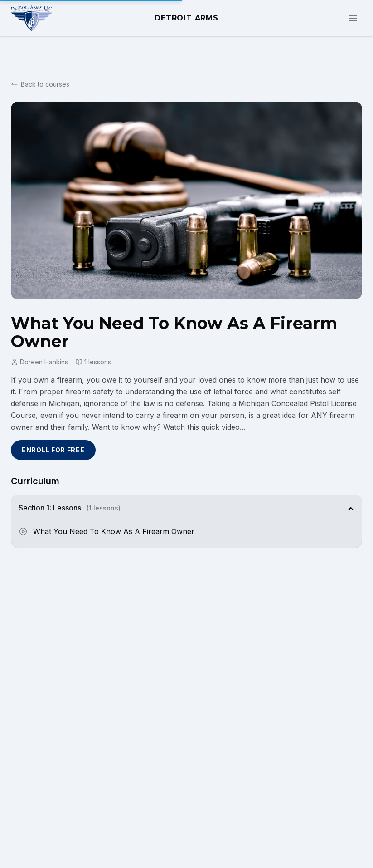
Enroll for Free (53, 450)
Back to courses (40, 84)
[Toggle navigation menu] (353, 18)
